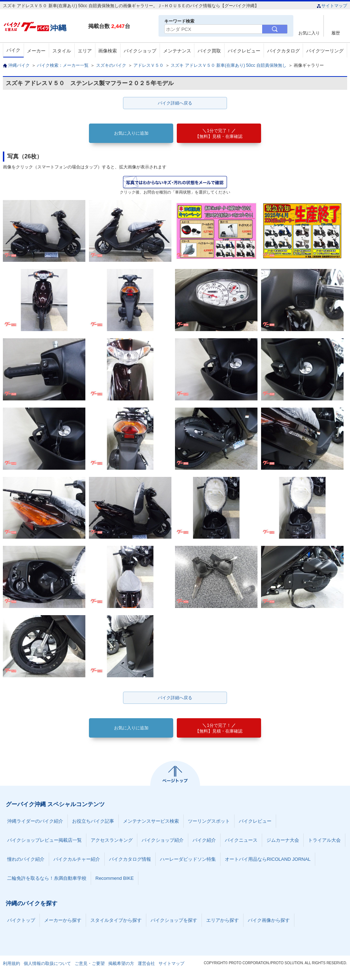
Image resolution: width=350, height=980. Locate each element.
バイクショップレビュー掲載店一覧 (44, 840)
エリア (85, 51)
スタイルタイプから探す (116, 920)
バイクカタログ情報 (130, 859)
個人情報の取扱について (47, 963)
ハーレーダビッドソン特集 (188, 859)
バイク (13, 50)
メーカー (36, 51)
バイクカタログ (283, 51)
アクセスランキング (112, 840)
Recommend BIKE (115, 878)
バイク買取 (209, 51)
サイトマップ (332, 6)
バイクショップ (140, 51)
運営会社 (146, 963)
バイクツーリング (325, 51)
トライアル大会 (324, 840)
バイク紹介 (204, 840)
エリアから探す (223, 920)
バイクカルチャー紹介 (77, 859)
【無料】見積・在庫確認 (219, 134)
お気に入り (309, 33)
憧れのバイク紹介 (26, 859)
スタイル (62, 51)
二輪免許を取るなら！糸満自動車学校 (47, 878)
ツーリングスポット (209, 821)
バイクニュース (241, 840)
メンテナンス (177, 51)
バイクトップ (21, 920)
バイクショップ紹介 (163, 840)
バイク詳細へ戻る (175, 103)
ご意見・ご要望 (90, 963)
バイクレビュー (244, 51)
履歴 (336, 33)
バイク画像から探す (269, 920)
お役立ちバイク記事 (93, 821)
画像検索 (108, 51)
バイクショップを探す (174, 920)
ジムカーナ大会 (283, 840)
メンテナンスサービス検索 (151, 821)
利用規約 (11, 963)
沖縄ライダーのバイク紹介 (35, 821)
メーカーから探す (63, 920)
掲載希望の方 (121, 963)
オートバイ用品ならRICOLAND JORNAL (268, 859)
